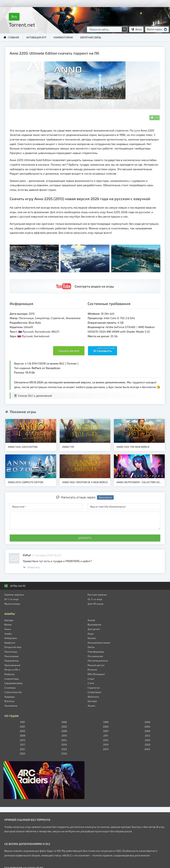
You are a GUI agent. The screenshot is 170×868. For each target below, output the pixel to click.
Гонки (8, 629)
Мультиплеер (12, 604)
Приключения (12, 665)
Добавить (85, 538)
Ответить (31, 567)
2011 (106, 736)
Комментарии (63, 37)
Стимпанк (10, 688)
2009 (23, 736)
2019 (106, 745)
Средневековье (13, 683)
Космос (92, 638)
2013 (23, 740)
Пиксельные (12, 656)
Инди (91, 634)
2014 (64, 740)
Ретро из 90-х (12, 670)
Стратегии (94, 688)
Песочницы (11, 652)
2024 (147, 749)
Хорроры (10, 697)
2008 (147, 731)
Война (8, 625)
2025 (23, 754)
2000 (147, 722)
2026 (64, 754)
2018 (64, 745)
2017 (23, 745)
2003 (106, 727)
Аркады (9, 620)
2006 (64, 731)
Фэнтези (9, 701)
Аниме (91, 620)
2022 (64, 749)
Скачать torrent (69, 351)
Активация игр (36, 37)
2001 (23, 727)
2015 (106, 740)
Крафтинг (10, 643)
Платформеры (96, 652)
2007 (106, 731)
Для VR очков (95, 604)
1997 (23, 722)
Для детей (94, 629)
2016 (147, 740)
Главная (13, 37)
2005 (23, 731)
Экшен (91, 706)
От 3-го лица (95, 599)
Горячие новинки (14, 595)
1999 (106, 722)
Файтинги (93, 697)
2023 (106, 749)
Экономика (11, 706)
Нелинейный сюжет (99, 643)
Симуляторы (12, 679)
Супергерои (94, 692)
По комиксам (95, 656)
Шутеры (92, 701)
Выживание (95, 625)
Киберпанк (11, 638)
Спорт (91, 679)
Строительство (13, 692)
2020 (147, 745)
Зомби (8, 634)
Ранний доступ (96, 665)
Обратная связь (91, 37)
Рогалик (92, 670)
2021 (23, 749)
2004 (147, 727)
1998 (64, 722)
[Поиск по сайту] (124, 29)
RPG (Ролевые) (96, 674)
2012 (147, 736)
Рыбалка (10, 674)
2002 (64, 727)
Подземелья (12, 661)
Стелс (91, 683)
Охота (91, 647)
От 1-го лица (11, 599)
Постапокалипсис (98, 661)
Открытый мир (13, 647)
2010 (64, 736)
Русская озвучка (97, 595)
